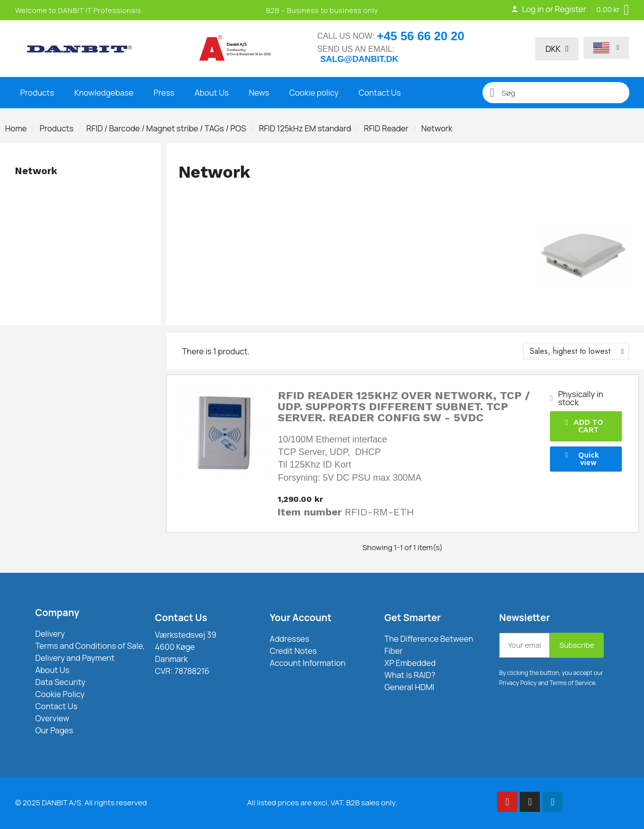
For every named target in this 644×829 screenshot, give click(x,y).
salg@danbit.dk (359, 59)
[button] (586, 426)
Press (164, 93)
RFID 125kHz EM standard (305, 128)
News (259, 93)
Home (16, 128)
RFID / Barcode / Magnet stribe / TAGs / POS (166, 128)
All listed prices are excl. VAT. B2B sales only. (322, 803)
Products (37, 93)
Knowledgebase (104, 93)
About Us (212, 93)
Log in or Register (548, 9)
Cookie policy (314, 93)
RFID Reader (386, 128)
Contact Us (380, 93)
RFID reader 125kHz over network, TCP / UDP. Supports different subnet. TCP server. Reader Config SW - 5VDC (404, 406)
